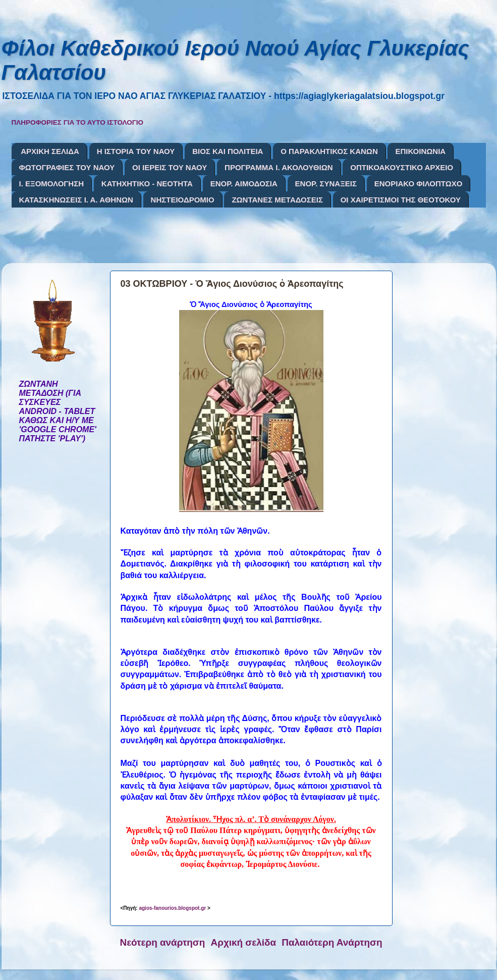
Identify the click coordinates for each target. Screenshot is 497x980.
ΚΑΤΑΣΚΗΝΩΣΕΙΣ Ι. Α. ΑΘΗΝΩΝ (76, 200)
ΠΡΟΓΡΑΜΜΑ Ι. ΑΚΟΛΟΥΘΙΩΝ (279, 167)
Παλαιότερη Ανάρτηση (332, 942)
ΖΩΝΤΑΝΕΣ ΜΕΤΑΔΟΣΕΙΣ (277, 200)
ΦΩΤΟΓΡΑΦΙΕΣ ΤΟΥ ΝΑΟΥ (67, 167)
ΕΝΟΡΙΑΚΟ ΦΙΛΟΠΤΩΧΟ (419, 184)
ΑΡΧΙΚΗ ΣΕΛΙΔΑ (50, 151)
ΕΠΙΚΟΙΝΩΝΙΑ (420, 151)
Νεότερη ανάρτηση (163, 942)
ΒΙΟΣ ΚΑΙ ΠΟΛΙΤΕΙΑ (228, 151)
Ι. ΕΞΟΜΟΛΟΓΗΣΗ (52, 184)
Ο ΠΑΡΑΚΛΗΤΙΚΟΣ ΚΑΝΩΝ (329, 151)
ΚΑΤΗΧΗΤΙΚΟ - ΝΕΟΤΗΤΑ (147, 184)
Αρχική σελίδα (244, 942)
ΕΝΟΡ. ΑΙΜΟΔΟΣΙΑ (244, 184)
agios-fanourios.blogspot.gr (172, 908)
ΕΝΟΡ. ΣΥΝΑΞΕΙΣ (326, 184)
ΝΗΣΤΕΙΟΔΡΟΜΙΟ (183, 200)
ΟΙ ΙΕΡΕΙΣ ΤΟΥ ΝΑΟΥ (170, 167)
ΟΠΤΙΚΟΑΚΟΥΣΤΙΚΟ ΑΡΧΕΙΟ (402, 167)
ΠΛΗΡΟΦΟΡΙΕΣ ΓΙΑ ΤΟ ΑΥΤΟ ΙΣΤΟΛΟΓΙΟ (78, 122)
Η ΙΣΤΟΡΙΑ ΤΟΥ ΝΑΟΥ (136, 151)
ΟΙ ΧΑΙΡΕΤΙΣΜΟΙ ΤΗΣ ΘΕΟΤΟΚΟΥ (401, 200)
